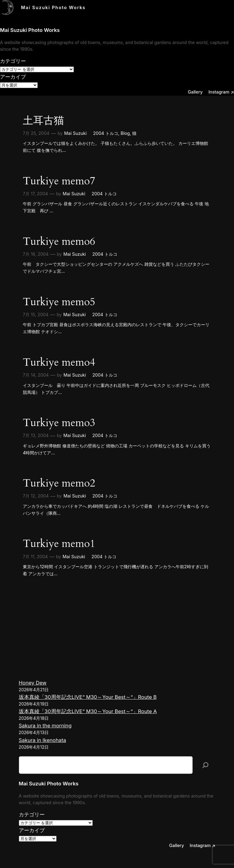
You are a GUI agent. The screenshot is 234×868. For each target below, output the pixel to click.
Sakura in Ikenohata (43, 740)
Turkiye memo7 (59, 181)
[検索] (205, 765)
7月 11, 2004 (35, 557)
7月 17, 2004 (35, 194)
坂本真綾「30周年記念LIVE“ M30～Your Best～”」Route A (88, 711)
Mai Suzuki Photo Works (53, 7)
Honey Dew (33, 683)
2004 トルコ (105, 133)
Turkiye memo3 (59, 423)
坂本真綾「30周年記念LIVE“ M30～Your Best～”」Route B (88, 697)
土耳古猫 (43, 121)
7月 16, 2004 (36, 254)
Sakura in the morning (45, 726)
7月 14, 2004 (36, 375)
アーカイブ (13, 77)
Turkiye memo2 (59, 483)
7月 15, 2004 (36, 314)
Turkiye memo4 (59, 362)
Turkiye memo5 (59, 302)
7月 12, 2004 (36, 496)
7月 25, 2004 (36, 133)
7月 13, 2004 (36, 435)
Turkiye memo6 (59, 242)
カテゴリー (13, 61)
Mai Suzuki (75, 133)
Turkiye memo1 (59, 544)
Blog (125, 133)
